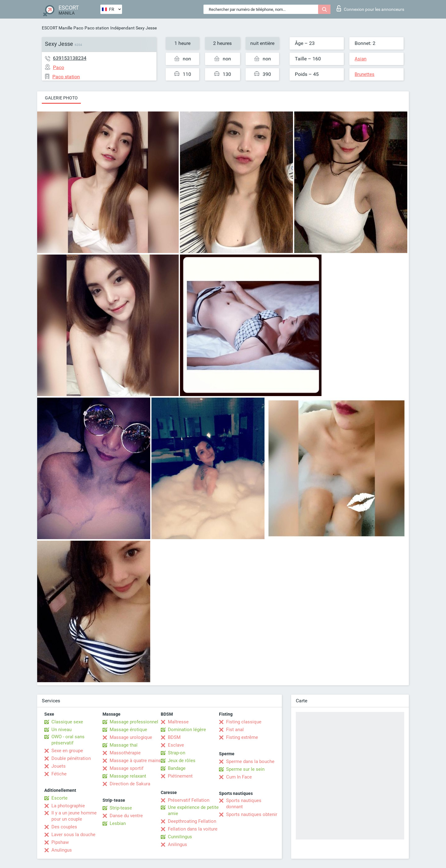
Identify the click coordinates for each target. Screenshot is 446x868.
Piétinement (180, 776)
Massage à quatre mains (135, 761)
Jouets (59, 766)
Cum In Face (239, 777)
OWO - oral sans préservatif (68, 740)
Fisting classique (244, 722)
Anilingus (177, 844)
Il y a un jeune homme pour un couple (74, 816)
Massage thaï (124, 745)
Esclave (176, 745)
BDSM (174, 737)
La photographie (68, 806)
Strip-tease (121, 808)
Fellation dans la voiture (193, 829)
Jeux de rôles (182, 761)
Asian (361, 59)
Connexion (370, 8)
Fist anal (235, 730)
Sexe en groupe (67, 751)
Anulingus (62, 850)
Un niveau (61, 730)
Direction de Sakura (130, 784)
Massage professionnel (134, 722)
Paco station (97, 28)
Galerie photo (61, 98)
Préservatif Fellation (189, 800)
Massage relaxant (128, 776)
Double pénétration (71, 758)
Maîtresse (178, 722)
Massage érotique (128, 730)
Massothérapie (125, 753)
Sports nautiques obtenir (252, 814)
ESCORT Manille (57, 28)
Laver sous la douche (73, 835)
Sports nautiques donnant (244, 804)
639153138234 (70, 58)
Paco (78, 28)
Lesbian (118, 823)
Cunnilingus (180, 837)
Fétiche (59, 774)
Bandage (177, 768)
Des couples (64, 827)
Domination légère (187, 730)
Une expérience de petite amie (193, 810)
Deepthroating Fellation (192, 821)
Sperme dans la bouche (250, 761)
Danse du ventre (126, 816)
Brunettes (365, 74)
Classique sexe (67, 722)
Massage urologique (131, 737)
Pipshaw (60, 842)
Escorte (59, 798)
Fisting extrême (242, 737)
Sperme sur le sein (245, 769)
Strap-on (177, 753)
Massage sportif (127, 768)
